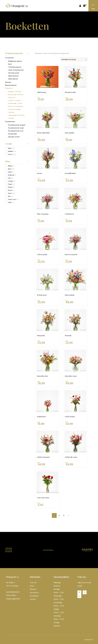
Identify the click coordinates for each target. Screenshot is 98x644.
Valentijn (11, 112)
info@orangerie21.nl (13, 599)
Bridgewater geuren (15, 61)
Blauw (10, 166)
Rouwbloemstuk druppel (17, 125)
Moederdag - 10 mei (15, 103)
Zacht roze (12, 199)
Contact (33, 599)
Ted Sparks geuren (15, 67)
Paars (10, 184)
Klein (10, 148)
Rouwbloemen (10, 122)
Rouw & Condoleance (16, 106)
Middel (10, 151)
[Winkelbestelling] (74, 59)
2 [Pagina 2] (59, 515)
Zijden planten (13, 79)
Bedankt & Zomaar (15, 92)
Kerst (10, 64)
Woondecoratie (14, 73)
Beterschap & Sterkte (16, 95)
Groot (10, 154)
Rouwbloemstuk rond (16, 131)
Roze (10, 193)
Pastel (10, 187)
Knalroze (11, 175)
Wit (9, 196)
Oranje (10, 181)
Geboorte (12, 97)
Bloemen (8, 82)
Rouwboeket (13, 134)
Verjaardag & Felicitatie (16, 115)
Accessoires (10, 58)
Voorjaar (11, 118)
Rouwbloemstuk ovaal (16, 128)
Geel (10, 172)
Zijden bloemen (13, 76)
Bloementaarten (11, 85)
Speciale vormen (14, 137)
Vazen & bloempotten (16, 70)
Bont (10, 169)
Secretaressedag (14, 109)
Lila (9, 178)
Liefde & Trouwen (14, 100)
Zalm (10, 202)
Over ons (33, 583)
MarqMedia (89, 640)
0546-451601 (11, 595)
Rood (10, 190)
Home (32, 586)
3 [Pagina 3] (64, 515)
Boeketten (9, 88)
